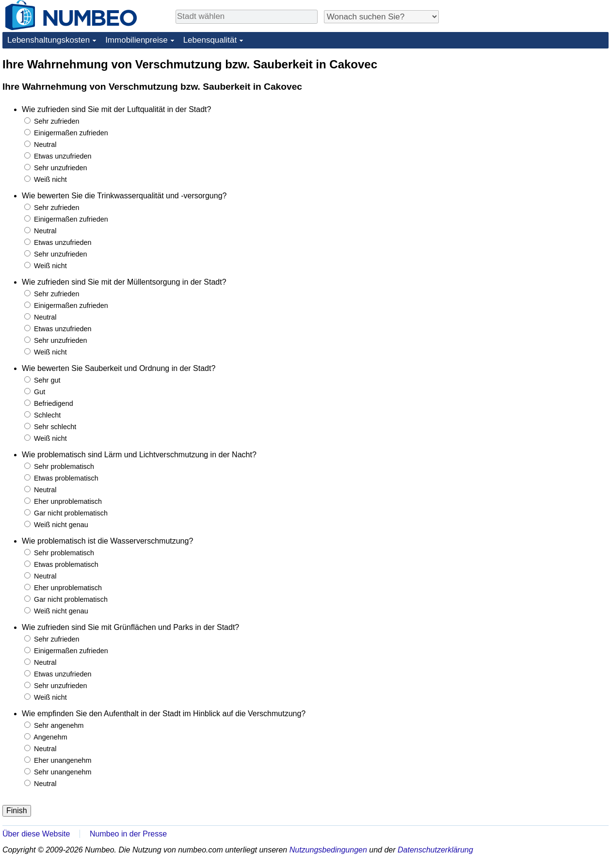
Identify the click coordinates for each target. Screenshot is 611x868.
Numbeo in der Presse (128, 834)
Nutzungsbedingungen (328, 850)
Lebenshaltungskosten (48, 40)
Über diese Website (36, 834)
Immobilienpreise (137, 40)
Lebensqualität (210, 40)
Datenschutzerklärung (435, 850)
